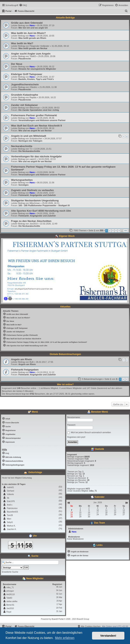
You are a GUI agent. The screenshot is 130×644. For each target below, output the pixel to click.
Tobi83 (33, 56)
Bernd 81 (10, 605)
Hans (32, 25)
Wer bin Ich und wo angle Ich (33, 28)
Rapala (33, 97)
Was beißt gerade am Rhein (32, 38)
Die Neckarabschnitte (29, 151)
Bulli (31, 362)
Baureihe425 (12, 512)
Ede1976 (11, 501)
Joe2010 (34, 224)
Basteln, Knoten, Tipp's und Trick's (36, 79)
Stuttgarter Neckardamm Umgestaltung (35, 200)
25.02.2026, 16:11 (51, 203)
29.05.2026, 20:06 (47, 56)
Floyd (9, 612)
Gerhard (11, 491)
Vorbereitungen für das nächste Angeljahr (36, 156)
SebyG (10, 522)
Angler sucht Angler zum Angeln (31, 54)
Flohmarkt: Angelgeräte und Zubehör (37, 195)
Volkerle (10, 494)
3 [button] (113, 231)
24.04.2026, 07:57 (53, 138)
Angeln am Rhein (22, 359)
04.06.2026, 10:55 (46, 36)
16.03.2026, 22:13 (47, 159)
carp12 (33, 159)
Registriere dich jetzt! (76, 437)
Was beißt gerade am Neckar (33, 48)
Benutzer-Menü (98, 412)
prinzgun (10, 591)
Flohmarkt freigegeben (25, 370)
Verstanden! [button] (108, 636)
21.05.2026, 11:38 (48, 87)
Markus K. (11, 526)
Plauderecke (25, 59)
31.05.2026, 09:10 (60, 46)
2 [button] (110, 231)
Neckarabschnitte (22, 146)
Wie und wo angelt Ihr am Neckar (35, 131)
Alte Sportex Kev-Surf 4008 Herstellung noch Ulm (41, 211)
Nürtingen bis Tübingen (30, 141)
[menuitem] (23, 5)
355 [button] (125, 231)
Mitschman (35, 108)
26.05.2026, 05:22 (46, 67)
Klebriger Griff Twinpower (27, 74)
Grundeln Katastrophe (25, 95)
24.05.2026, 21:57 (46, 77)
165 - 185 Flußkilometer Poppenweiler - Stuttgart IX (44, 205)
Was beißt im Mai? (22, 43)
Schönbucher (36, 138)
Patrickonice (12, 508)
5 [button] (119, 231)
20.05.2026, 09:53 (51, 108)
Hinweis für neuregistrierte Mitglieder (37, 69)
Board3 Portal (58, 619)
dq (8, 498)
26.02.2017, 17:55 (44, 362)
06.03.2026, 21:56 (46, 183)
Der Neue (17, 64)
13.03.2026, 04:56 (46, 172)
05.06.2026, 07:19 (46, 25)
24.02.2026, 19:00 (46, 213)
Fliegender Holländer (39, 46)
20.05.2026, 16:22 (47, 97)
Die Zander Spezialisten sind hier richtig (39, 110)
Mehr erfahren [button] (65, 638)
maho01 (10, 487)
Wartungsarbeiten (22, 180)
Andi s (10, 505)
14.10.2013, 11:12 (46, 372)
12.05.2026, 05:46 (46, 118)
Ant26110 (11, 594)
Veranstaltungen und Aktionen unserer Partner (42, 120)
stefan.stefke (12, 601)
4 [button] (116, 231)
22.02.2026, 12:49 (49, 224)
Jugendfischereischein (25, 84)
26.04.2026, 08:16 (46, 128)
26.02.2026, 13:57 (46, 193)
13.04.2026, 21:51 (43, 149)
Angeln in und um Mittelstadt (29, 136)
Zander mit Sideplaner (25, 105)
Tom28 (10, 515)
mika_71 (10, 587)
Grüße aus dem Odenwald (27, 23)
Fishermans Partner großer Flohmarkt (34, 115)
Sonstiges (24, 185)
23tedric (33, 87)
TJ (31, 149)
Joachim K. (12, 529)
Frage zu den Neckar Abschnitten (31, 221)
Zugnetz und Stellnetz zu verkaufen (32, 190)
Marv (9, 519)
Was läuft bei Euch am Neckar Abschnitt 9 (36, 126)
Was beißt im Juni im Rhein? (28, 33)
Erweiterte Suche (10, 572)
